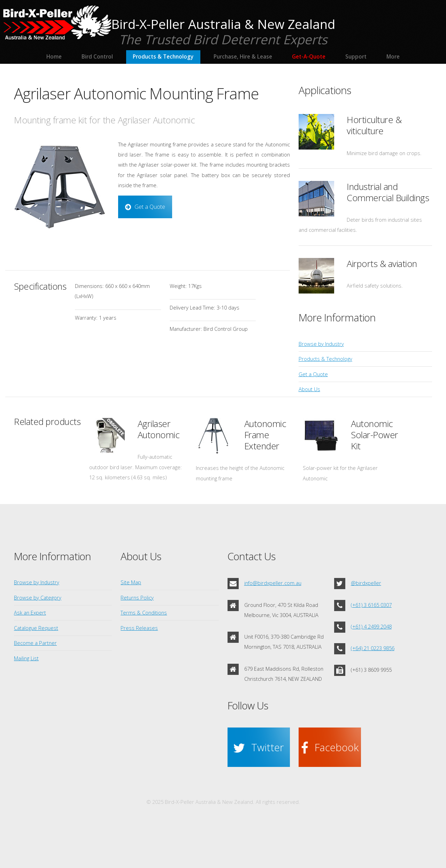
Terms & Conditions (144, 612)
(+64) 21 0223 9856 (373, 648)
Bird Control (97, 57)
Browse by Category (38, 597)
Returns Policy (137, 597)
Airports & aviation (382, 264)
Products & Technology (163, 57)
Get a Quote (150, 207)
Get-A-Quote (309, 57)
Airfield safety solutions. (375, 285)
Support (356, 57)
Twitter (268, 747)
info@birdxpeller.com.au (273, 583)
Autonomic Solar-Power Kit (375, 435)
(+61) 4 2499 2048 (371, 626)
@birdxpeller (366, 583)
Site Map (131, 582)
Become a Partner (35, 643)
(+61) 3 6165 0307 (371, 605)
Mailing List (26, 658)
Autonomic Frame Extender (265, 435)
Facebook (337, 747)
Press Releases (139, 628)
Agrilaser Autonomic (159, 429)
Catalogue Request (36, 628)
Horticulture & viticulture (374, 125)
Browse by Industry (321, 344)
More (393, 57)
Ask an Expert (30, 612)
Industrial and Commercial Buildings (388, 192)
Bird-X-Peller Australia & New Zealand (223, 24)
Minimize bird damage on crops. (384, 153)
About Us (309, 389)
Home (54, 57)
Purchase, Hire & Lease (243, 57)
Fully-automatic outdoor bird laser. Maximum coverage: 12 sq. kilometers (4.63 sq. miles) (136, 467)
